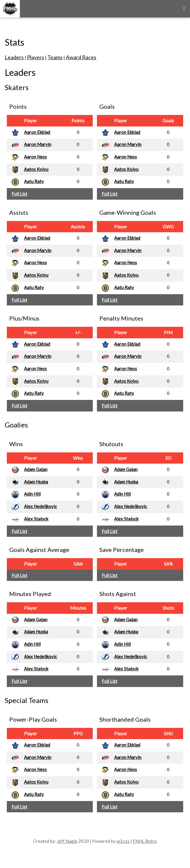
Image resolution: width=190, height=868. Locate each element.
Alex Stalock (36, 519)
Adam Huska (36, 482)
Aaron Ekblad (37, 132)
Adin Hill (32, 494)
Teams (55, 57)
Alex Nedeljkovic (40, 506)
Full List (19, 194)
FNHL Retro (145, 841)
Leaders (14, 57)
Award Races (81, 57)
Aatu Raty (34, 181)
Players (36, 57)
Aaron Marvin (38, 144)
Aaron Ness (35, 157)
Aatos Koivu (36, 169)
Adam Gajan (36, 469)
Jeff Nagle (67, 841)
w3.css (123, 841)
